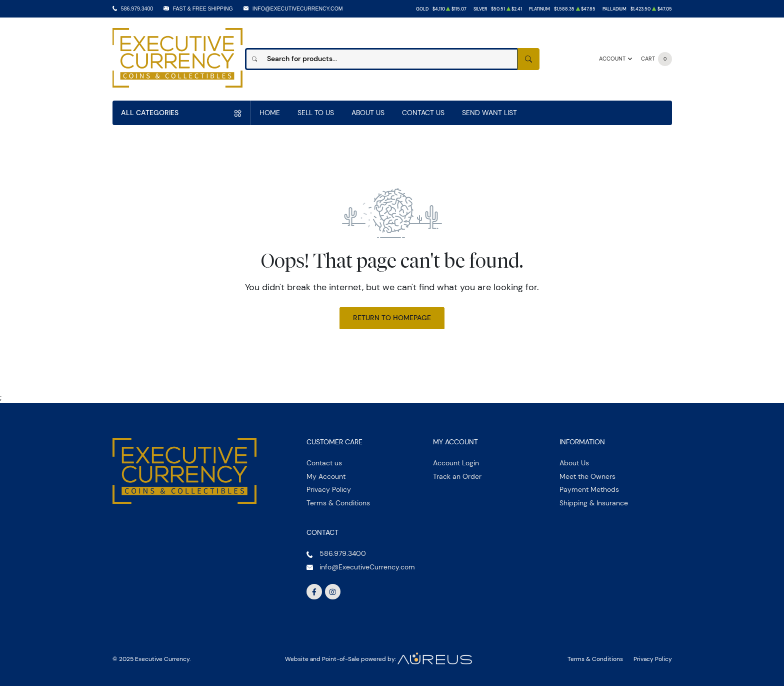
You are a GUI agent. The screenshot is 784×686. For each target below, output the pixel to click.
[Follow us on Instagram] (333, 592)
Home (270, 113)
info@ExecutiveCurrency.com (298, 9)
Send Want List (489, 113)
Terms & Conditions (338, 503)
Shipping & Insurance (594, 503)
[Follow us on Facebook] (314, 592)
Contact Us (423, 113)
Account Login (456, 463)
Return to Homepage (392, 318)
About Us (368, 113)
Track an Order (457, 476)
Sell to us (316, 113)
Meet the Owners (587, 476)
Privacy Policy (329, 489)
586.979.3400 (137, 9)
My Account (326, 476)
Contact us (324, 463)
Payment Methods (589, 489)
